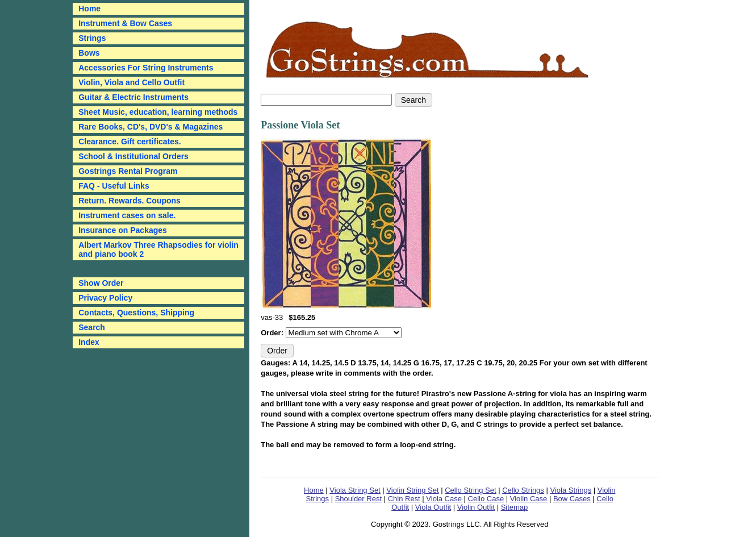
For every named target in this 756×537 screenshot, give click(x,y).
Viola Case (443, 499)
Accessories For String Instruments (146, 68)
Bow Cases (572, 499)
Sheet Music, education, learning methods (158, 112)
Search (92, 327)
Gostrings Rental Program (128, 171)
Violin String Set (412, 490)
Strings (92, 38)
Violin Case (529, 499)
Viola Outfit (433, 507)
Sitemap (515, 507)
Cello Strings (523, 490)
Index (89, 342)
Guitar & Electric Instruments (133, 97)
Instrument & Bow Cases (125, 23)
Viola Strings (571, 490)
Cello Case (486, 499)
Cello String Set (470, 490)
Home (314, 490)
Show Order (101, 283)
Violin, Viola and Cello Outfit (131, 82)
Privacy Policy (105, 298)
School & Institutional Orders (133, 156)
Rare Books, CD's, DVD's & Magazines (151, 127)
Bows (89, 53)
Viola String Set (355, 490)
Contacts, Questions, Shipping (136, 313)
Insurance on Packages (123, 230)
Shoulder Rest (358, 499)
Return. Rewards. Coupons (130, 201)
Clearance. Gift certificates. (130, 141)
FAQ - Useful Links (114, 186)
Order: (273, 333)
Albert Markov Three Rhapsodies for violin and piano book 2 (158, 249)
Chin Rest (404, 499)
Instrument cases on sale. (127, 215)
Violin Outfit (476, 507)
